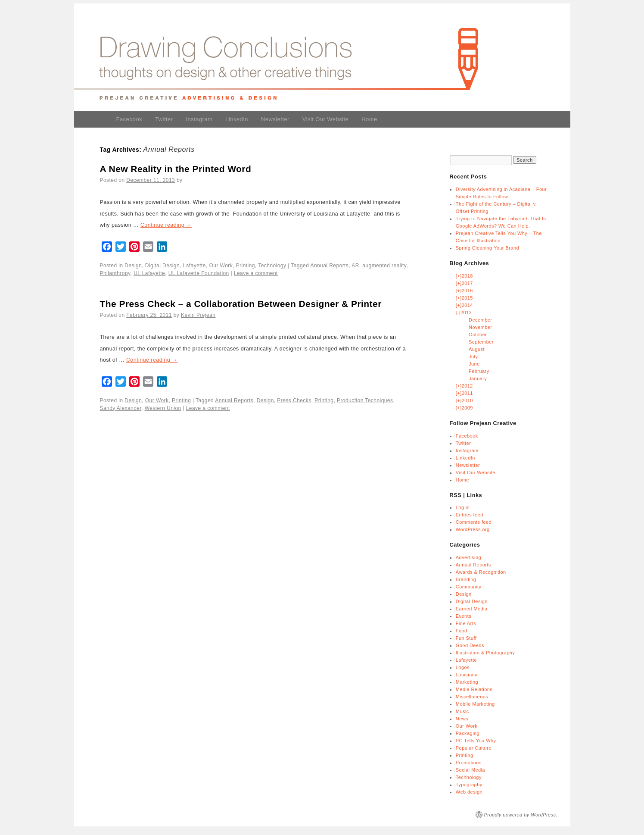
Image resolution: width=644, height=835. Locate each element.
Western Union (163, 408)
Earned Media (472, 609)
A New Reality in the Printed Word (176, 169)
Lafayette (194, 266)
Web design (469, 792)
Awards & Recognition (481, 572)
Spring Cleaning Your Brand (487, 248)
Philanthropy (115, 273)
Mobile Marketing (475, 704)
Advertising (468, 557)
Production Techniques (365, 400)
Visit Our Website (325, 119)
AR (355, 266)
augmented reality (384, 266)
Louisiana (467, 675)
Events (464, 616)
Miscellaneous (472, 697)
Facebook (129, 119)
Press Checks (294, 400)
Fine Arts (466, 623)
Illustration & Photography (485, 653)
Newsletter (275, 119)
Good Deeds (470, 645)
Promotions (469, 763)
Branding (466, 579)
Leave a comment (256, 273)
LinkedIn (237, 119)
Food (462, 631)
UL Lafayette (149, 273)
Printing (246, 266)
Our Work (221, 266)
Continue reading (166, 225)
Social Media (470, 770)
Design (133, 266)
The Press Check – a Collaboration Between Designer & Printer (241, 304)
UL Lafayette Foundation (199, 273)
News (462, 719)
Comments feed (474, 522)
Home (369, 119)
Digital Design (162, 266)
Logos (463, 667)
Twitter (164, 119)
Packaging (468, 733)
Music (462, 711)
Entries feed (470, 515)
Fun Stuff (466, 638)
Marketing (467, 682)
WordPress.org (473, 529)
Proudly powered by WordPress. (521, 815)
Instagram (199, 119)
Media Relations (474, 689)
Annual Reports (329, 266)
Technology (272, 266)
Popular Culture (474, 748)
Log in (463, 507)
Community (469, 587)
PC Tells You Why (476, 741)
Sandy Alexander (121, 408)
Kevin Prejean (198, 315)
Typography (469, 785)
